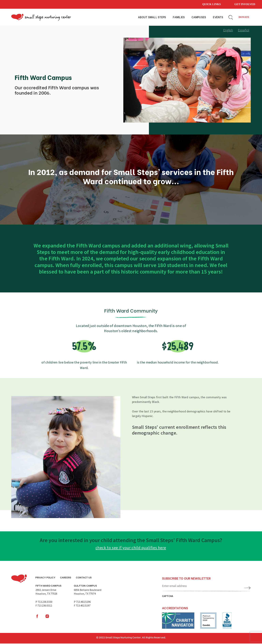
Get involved (245, 4)
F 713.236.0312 (44, 607)
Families (179, 17)
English (228, 30)
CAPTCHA (168, 596)
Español (243, 30)
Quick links (212, 4)
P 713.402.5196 (82, 603)
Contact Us (85, 578)
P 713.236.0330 (44, 603)
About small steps (152, 17)
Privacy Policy (46, 578)
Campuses (199, 17)
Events (218, 17)
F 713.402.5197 (82, 607)
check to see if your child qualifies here (131, 548)
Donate (244, 18)
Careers (67, 578)
